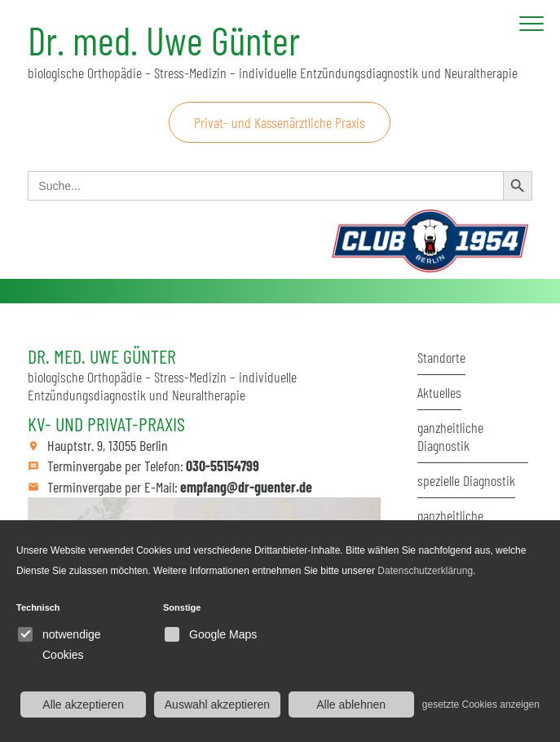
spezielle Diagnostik (466, 480)
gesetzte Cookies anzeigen (481, 704)
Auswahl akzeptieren (217, 704)
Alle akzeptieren (83, 704)
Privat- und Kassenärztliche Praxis (280, 122)
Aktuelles (439, 392)
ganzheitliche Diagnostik (450, 436)
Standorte (441, 357)
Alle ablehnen (351, 704)
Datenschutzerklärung (425, 571)
